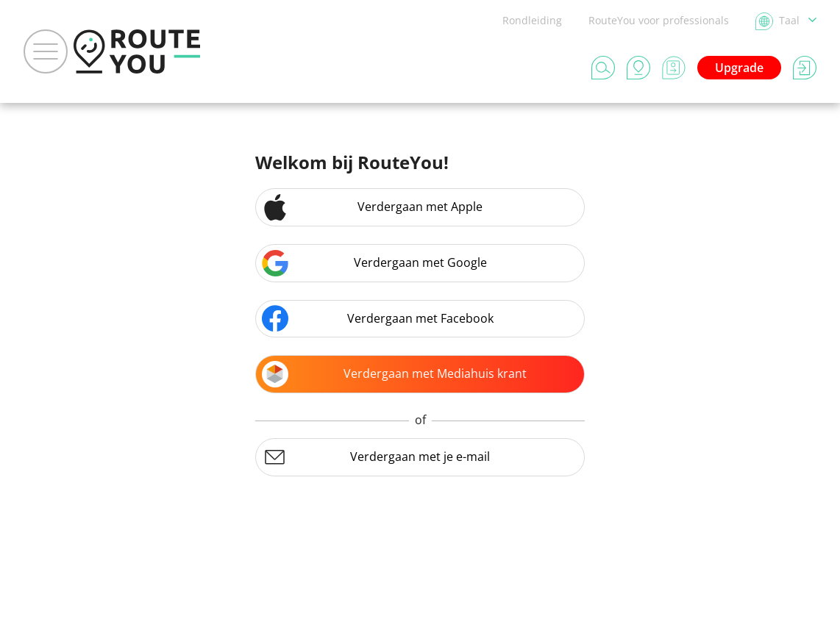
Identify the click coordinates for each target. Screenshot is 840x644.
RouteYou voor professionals (659, 20)
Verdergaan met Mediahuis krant (394, 374)
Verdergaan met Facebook (378, 318)
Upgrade (739, 68)
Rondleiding (532, 20)
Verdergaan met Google (374, 263)
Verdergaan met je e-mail (376, 457)
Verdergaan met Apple (372, 207)
